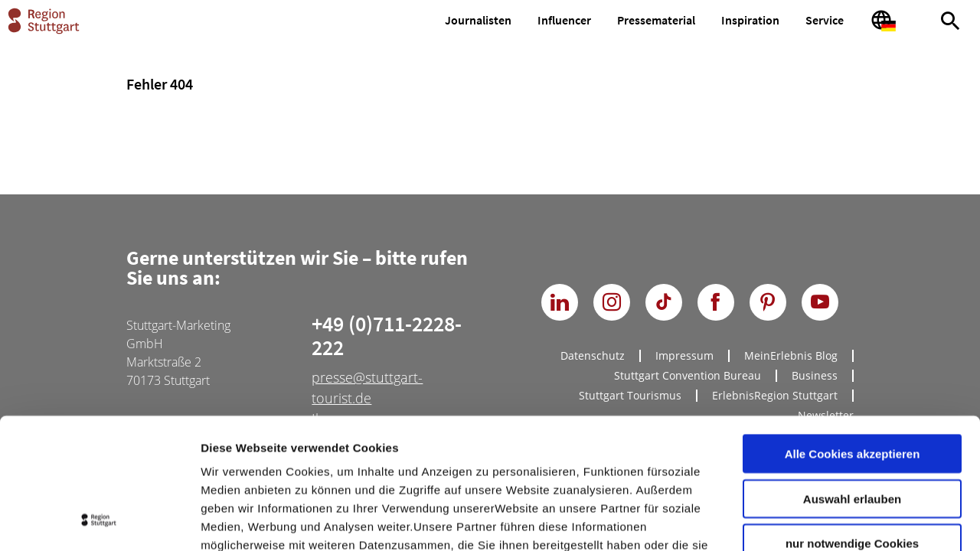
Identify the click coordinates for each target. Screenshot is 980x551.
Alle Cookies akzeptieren (853, 331)
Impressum (233, 459)
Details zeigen (814, 521)
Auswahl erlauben (852, 376)
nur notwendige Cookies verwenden (852, 427)
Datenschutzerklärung (340, 459)
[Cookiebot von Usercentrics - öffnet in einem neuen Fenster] (99, 521)
